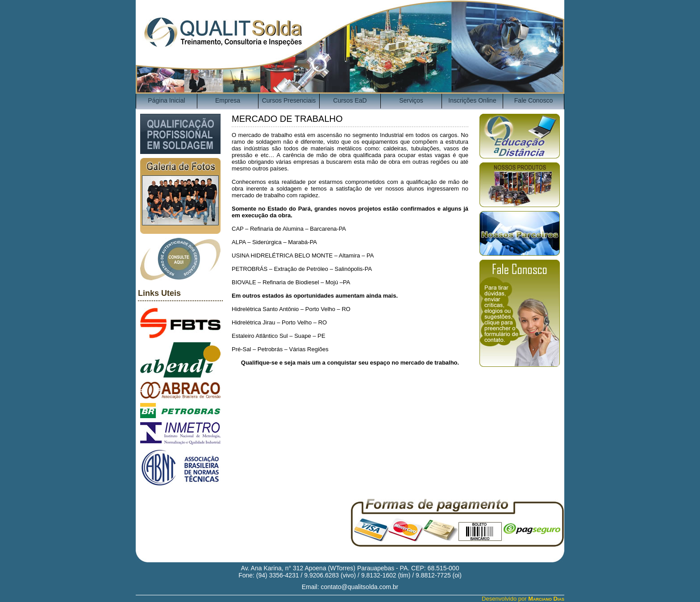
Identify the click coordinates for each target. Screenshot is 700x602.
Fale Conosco (533, 100)
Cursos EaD (350, 100)
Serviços (411, 100)
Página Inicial (166, 100)
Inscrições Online (472, 100)
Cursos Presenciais (289, 100)
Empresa (228, 100)
